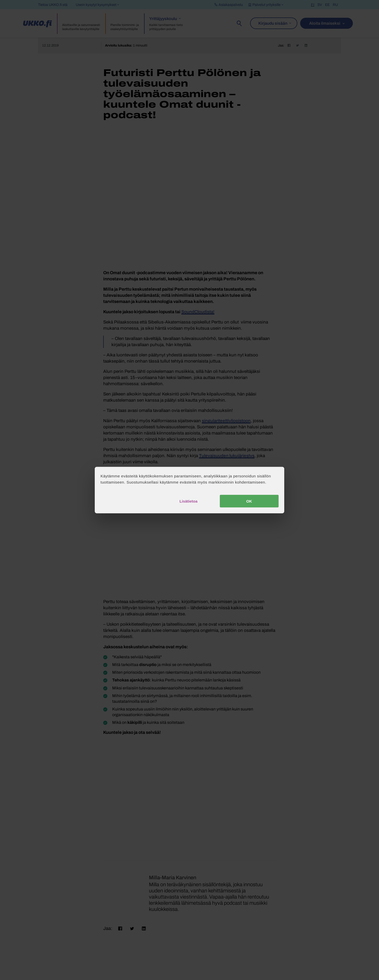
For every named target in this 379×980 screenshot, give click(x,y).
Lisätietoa (188, 501)
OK (249, 501)
